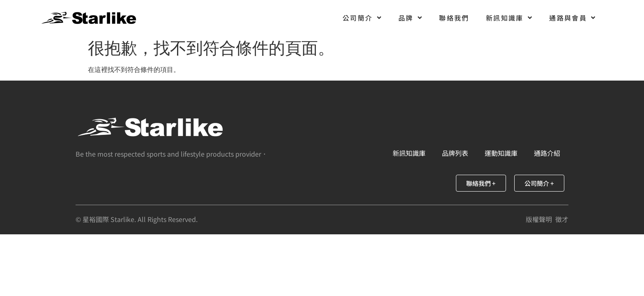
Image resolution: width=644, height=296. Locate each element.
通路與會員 (573, 18)
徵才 (562, 219)
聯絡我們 (454, 18)
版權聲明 (539, 219)
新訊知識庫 (509, 18)
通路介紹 (547, 153)
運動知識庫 (501, 153)
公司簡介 (362, 18)
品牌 (411, 18)
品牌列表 (455, 153)
